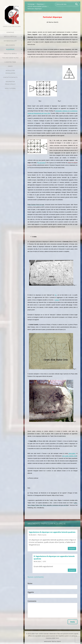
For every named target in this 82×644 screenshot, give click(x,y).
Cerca (77, 4)
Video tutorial (10, 88)
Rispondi (72, 548)
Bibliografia (10, 45)
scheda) (57, 300)
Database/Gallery (10, 41)
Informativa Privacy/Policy (10, 83)
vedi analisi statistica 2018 (70, 456)
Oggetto (31, 592)
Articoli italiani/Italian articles (37, 6)
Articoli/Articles (10, 37)
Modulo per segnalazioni (10, 72)
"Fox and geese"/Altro (10, 58)
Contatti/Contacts (10, 77)
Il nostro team (10, 62)
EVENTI (10, 66)
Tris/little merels (10, 54)
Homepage (10, 32)
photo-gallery (72, 453)
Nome (30, 583)
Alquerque (10, 49)
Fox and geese (41, 163)
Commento (32, 601)
